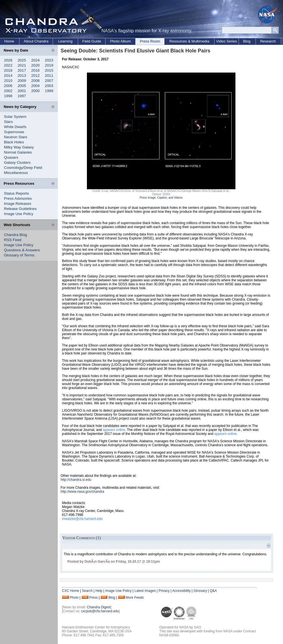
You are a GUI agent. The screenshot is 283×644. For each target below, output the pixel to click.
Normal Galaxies (18, 152)
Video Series (227, 41)
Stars (8, 122)
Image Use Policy (19, 214)
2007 (49, 81)
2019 (49, 65)
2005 (22, 86)
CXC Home (71, 591)
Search (87, 591)
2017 (22, 70)
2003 (49, 86)
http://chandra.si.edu (76, 480)
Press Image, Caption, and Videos (161, 198)
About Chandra (36, 41)
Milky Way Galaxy (19, 147)
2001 (22, 91)
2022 (8, 65)
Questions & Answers (22, 250)
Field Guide (92, 41)
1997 (22, 96)
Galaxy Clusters (17, 162)
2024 (35, 60)
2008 (35, 81)
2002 (8, 91)
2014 (8, 76)
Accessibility (182, 591)
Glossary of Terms (19, 255)
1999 (49, 91)
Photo (74, 598)
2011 (49, 76)
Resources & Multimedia (189, 41)
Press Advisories (18, 198)
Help (99, 591)
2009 (22, 81)
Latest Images (145, 591)
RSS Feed (13, 240)
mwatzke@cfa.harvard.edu (82, 519)
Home (9, 41)
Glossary (200, 591)
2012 (35, 76)
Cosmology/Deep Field (23, 168)
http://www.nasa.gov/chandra (82, 492)
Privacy (164, 591)
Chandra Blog (16, 235)
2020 (35, 65)
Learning (66, 41)
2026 (8, 60)
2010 (8, 81)
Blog (247, 41)
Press (94, 598)
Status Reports (16, 193)
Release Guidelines (20, 209)
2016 (35, 70)
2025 (22, 60)
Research (268, 41)
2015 (49, 70)
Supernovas (14, 132)
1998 (8, 96)
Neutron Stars (16, 137)
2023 (49, 60)
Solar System (15, 117)
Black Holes (14, 142)
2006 (8, 86)
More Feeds (135, 598)
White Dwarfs (15, 127)
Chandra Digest (99, 607)
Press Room (150, 41)
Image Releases (18, 204)
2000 (35, 91)
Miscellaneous (16, 173)
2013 (22, 76)
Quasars (11, 157)
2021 (22, 65)
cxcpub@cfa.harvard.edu (100, 611)
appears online (114, 430)
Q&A (213, 591)
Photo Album (121, 41)
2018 (8, 70)
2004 (35, 86)
